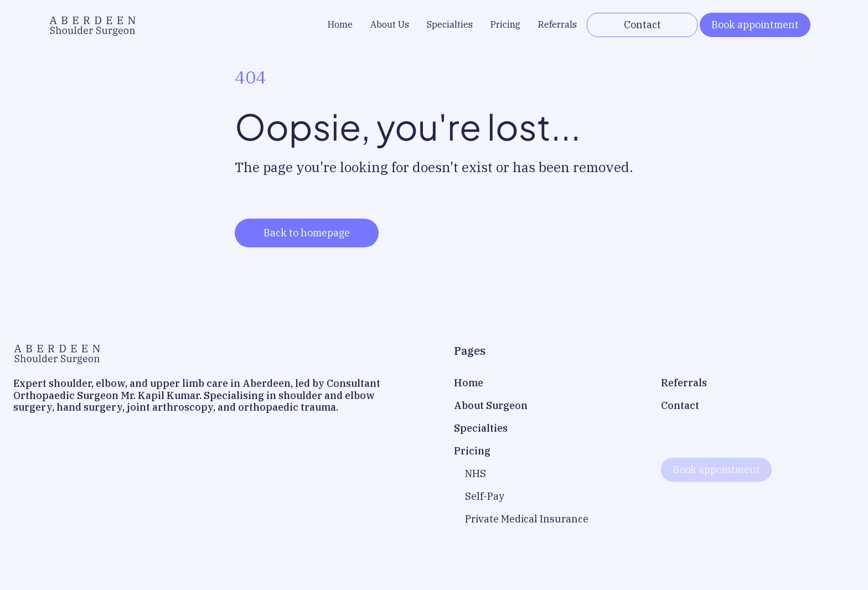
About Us (390, 24)
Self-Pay (485, 496)
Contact (642, 25)
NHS (476, 473)
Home (340, 24)
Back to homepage (307, 233)
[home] (93, 25)
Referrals (557, 24)
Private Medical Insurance (527, 519)
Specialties (450, 24)
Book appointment (755, 25)
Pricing (505, 24)
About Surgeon (491, 405)
